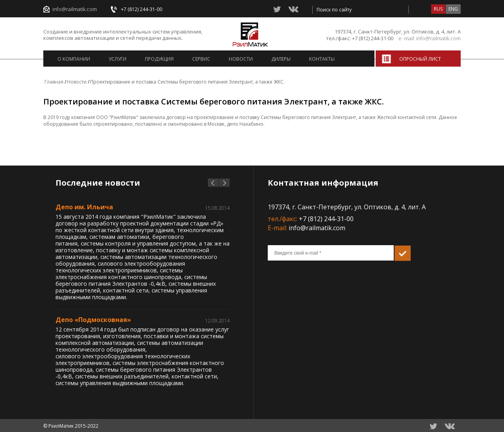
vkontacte (293, 9)
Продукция (159, 59)
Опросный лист (420, 59)
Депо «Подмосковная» (93, 320)
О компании (74, 59)
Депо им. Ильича (84, 207)
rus (438, 9)
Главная (54, 82)
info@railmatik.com (75, 9)
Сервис (201, 59)
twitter (277, 9)
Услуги (118, 59)
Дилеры (281, 59)
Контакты (322, 59)
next (224, 183)
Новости (241, 59)
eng (453, 9)
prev (213, 183)
